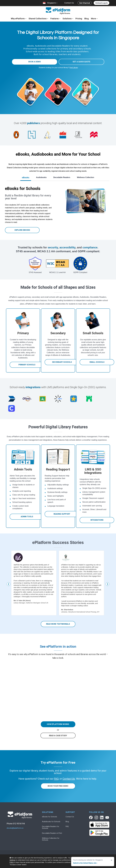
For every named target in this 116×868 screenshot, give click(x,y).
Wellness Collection (86, 177)
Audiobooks (41, 177)
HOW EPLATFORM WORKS (58, 724)
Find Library (74, 68)
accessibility (67, 247)
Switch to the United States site (85, 863)
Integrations (97, 520)
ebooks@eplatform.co (15, 828)
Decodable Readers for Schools (51, 827)
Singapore (50, 3)
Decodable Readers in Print (52, 833)
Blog (87, 19)
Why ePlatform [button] (19, 19)
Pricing (79, 19)
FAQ (67, 826)
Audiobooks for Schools (51, 822)
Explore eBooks (22, 230)
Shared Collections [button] (38, 19)
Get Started (85, 3)
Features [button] (55, 19)
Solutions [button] (68, 19)
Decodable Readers (62, 177)
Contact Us (69, 3)
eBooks (26, 178)
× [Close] (112, 860)
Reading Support (62, 514)
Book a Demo (35, 62)
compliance (90, 247)
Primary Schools (27, 365)
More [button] (94, 19)
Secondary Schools (62, 362)
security (53, 247)
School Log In (101, 3)
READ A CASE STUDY (58, 736)
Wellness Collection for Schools (51, 839)
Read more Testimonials (58, 624)
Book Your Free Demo (58, 786)
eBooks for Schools (50, 817)
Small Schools (97, 362)
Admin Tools (27, 517)
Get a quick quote (81, 62)
